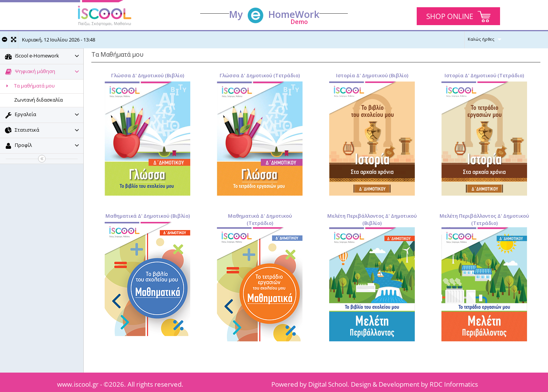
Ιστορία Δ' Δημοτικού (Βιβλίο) (372, 75)
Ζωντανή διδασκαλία (38, 100)
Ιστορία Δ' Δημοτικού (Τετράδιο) (484, 75)
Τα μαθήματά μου (29, 86)
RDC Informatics (454, 384)
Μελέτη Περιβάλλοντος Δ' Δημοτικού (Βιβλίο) (372, 220)
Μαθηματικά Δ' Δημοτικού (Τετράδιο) (260, 220)
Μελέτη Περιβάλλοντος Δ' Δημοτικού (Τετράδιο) (484, 220)
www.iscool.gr (78, 384)
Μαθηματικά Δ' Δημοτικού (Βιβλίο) (148, 216)
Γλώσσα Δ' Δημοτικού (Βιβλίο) (148, 75)
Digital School (328, 384)
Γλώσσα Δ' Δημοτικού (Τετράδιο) (260, 75)
